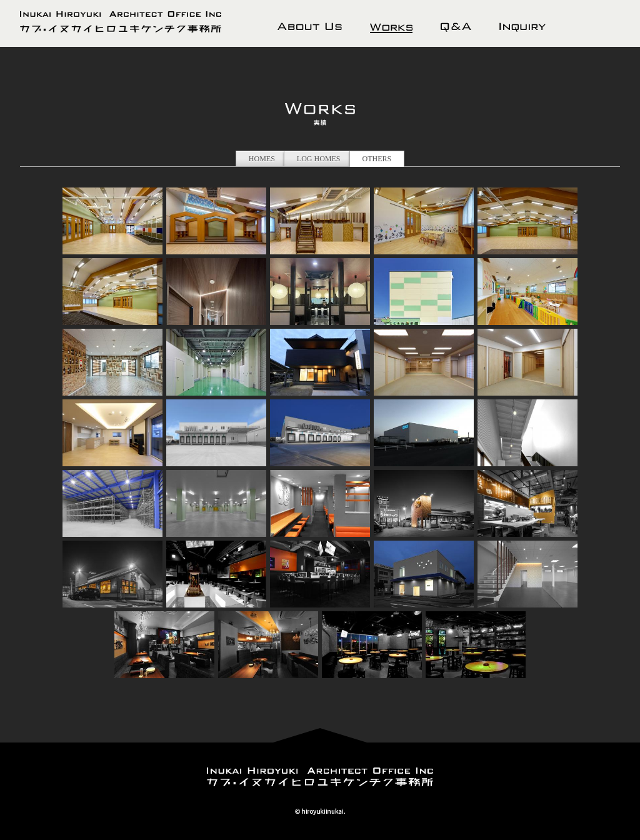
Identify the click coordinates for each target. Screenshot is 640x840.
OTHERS (377, 159)
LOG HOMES (319, 159)
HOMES (262, 159)
